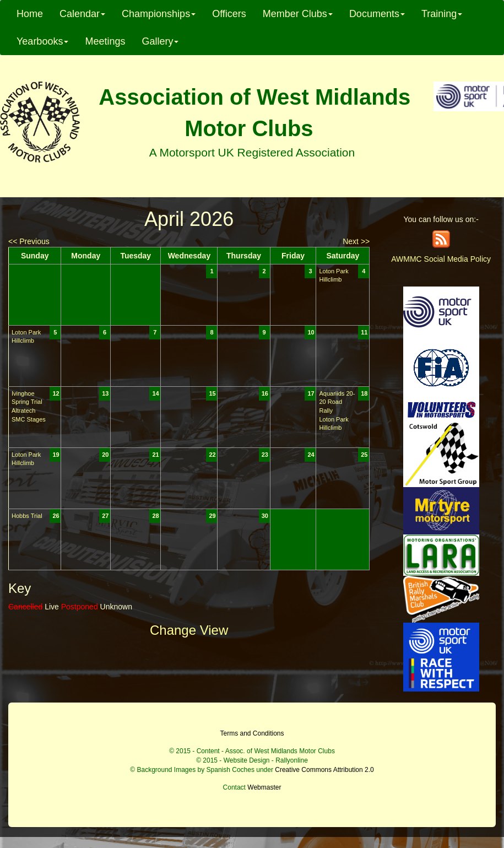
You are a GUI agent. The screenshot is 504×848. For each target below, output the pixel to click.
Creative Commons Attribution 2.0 (324, 770)
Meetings (105, 41)
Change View (189, 630)
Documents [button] (377, 14)
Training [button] (442, 14)
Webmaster (264, 787)
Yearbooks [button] (42, 41)
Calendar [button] (82, 14)
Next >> (356, 241)
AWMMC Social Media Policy (441, 259)
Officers (229, 14)
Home (30, 14)
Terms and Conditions (252, 733)
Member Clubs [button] (298, 14)
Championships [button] (159, 14)
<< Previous (29, 241)
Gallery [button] (160, 41)
